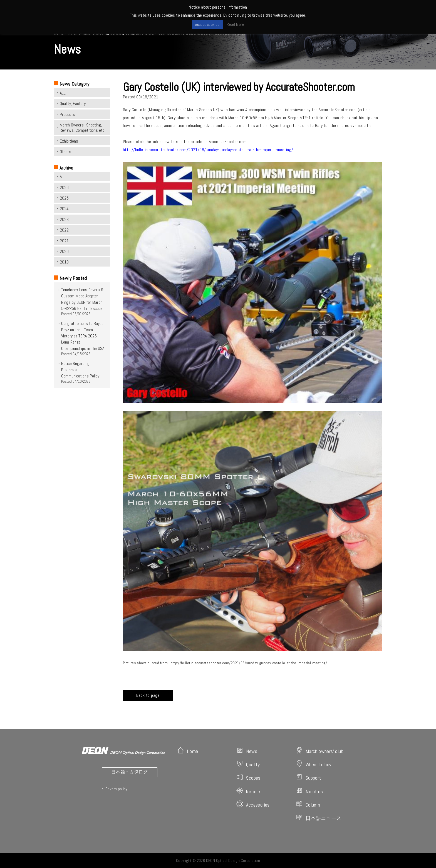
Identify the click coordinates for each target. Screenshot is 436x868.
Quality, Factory (73, 104)
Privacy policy (116, 789)
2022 (64, 230)
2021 (64, 241)
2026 (64, 187)
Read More (235, 24)
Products (67, 114)
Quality (248, 764)
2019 (64, 262)
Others (65, 152)
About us (309, 791)
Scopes (248, 777)
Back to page (148, 695)
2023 (64, 219)
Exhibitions (69, 141)
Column (308, 804)
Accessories (253, 804)
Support (309, 777)
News (247, 751)
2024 (64, 209)
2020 (64, 251)
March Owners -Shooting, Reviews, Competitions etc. (83, 128)
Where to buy (314, 764)
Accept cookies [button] (207, 25)
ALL (63, 93)
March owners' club (320, 751)
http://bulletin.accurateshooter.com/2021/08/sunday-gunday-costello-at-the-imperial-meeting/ (208, 150)
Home (188, 751)
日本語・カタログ (129, 772)
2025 (64, 198)
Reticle (248, 791)
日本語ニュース (319, 818)
